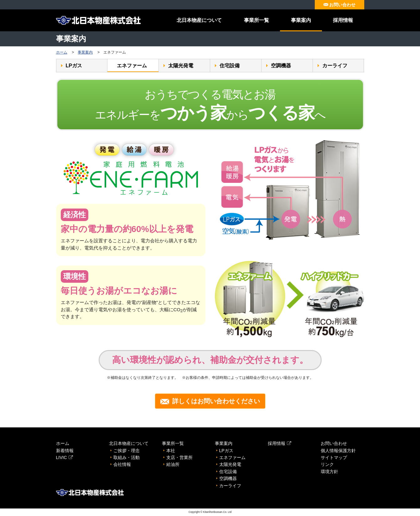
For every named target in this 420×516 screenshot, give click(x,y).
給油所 (173, 464)
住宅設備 (230, 66)
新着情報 (65, 451)
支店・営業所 (179, 457)
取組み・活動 (127, 457)
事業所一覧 (257, 20)
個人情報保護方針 (338, 451)
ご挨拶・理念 (127, 451)
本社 (171, 451)
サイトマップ (334, 457)
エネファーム (132, 66)
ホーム (62, 52)
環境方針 (329, 472)
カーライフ (335, 66)
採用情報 (343, 20)
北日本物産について (199, 20)
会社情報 (122, 464)
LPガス (74, 66)
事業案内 (301, 20)
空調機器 (281, 66)
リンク (327, 464)
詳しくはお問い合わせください (210, 401)
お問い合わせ (340, 5)
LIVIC (65, 457)
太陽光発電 (181, 66)
